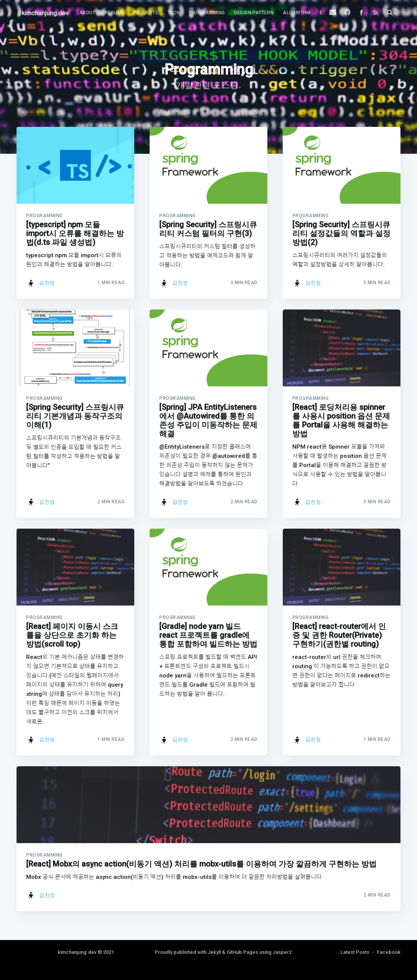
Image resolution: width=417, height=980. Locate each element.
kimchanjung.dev (77, 952)
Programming (207, 13)
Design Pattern (254, 13)
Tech (174, 13)
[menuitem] (87, 13)
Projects (146, 13)
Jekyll (214, 952)
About (87, 13)
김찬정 (47, 283)
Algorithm (297, 13)
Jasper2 (282, 952)
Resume (114, 13)
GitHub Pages (242, 952)
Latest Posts (355, 952)
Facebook (389, 952)
